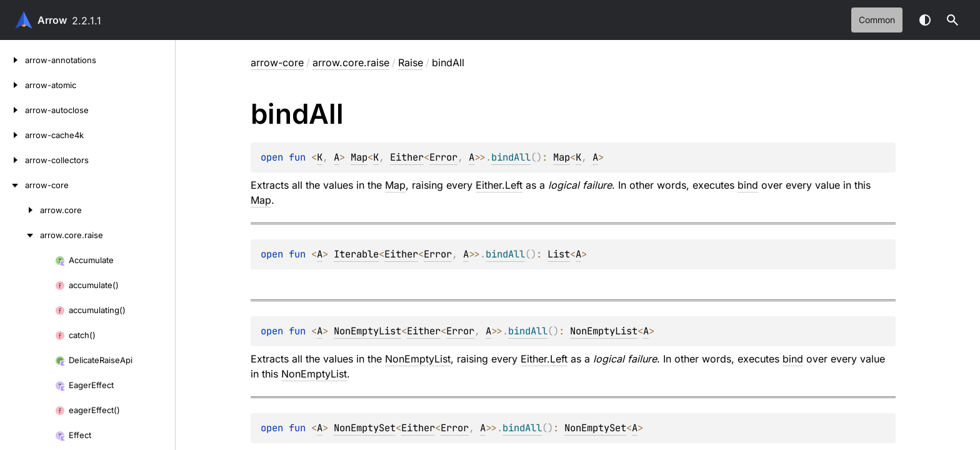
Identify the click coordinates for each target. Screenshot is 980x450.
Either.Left (499, 185)
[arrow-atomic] (12, 85)
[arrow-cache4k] (12, 135)
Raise (411, 62)
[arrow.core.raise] (20, 235)
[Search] (952, 20)
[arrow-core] (12, 185)
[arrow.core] (20, 210)
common (877, 20)
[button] (952, 20)
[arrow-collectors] (12, 160)
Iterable (356, 254)
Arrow (52, 20)
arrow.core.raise (351, 62)
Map (359, 157)
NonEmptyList (367, 331)
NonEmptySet (365, 428)
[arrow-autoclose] (12, 110)
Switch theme (925, 20)
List (559, 254)
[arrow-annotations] (12, 60)
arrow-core (277, 62)
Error (443, 157)
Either (407, 157)
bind (748, 185)
